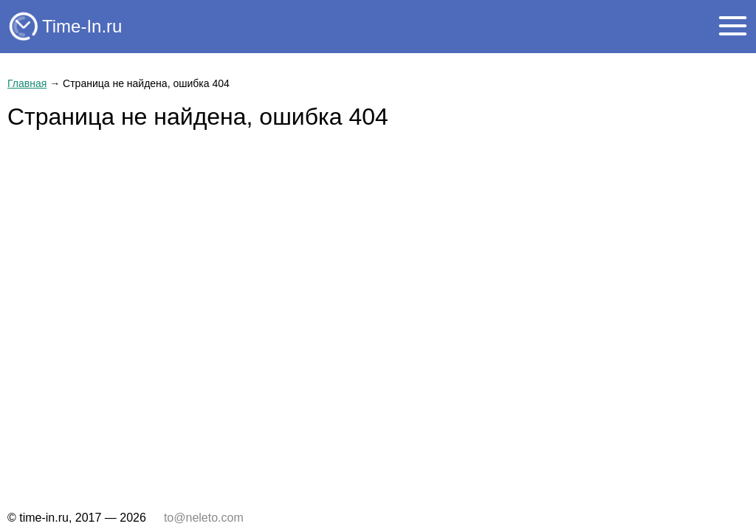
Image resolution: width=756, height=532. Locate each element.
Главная (27, 83)
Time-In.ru (82, 26)
